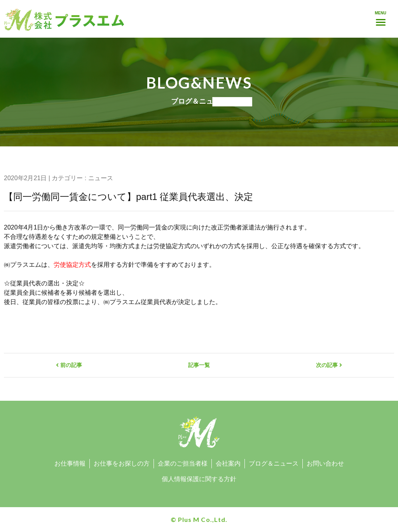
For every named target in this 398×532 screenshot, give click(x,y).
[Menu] (381, 17)
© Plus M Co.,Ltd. (199, 519)
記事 (199, 365)
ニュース (101, 178)
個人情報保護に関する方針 (199, 479)
